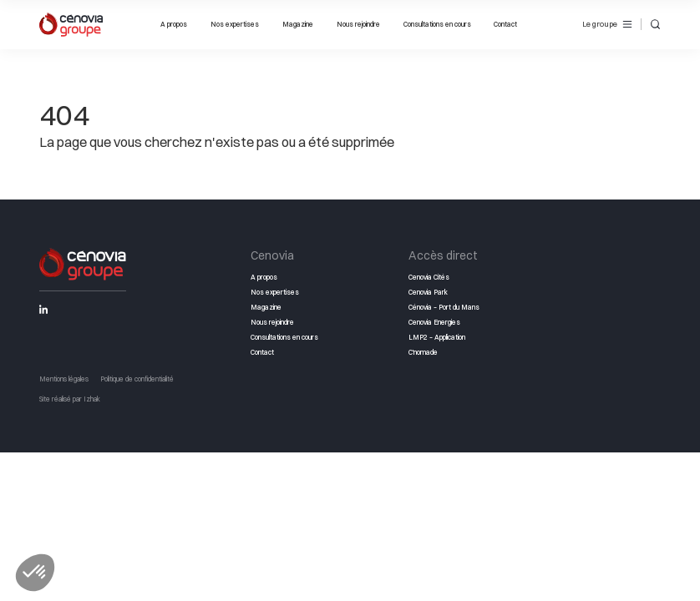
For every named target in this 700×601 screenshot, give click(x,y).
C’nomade (423, 352)
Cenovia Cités (429, 277)
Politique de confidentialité (137, 379)
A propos (174, 24)
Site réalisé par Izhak (70, 399)
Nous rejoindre (358, 24)
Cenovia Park (428, 292)
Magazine (298, 24)
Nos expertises (235, 24)
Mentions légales (64, 379)
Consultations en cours (437, 24)
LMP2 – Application (437, 337)
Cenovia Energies (434, 322)
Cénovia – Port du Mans (444, 307)
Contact (505, 24)
